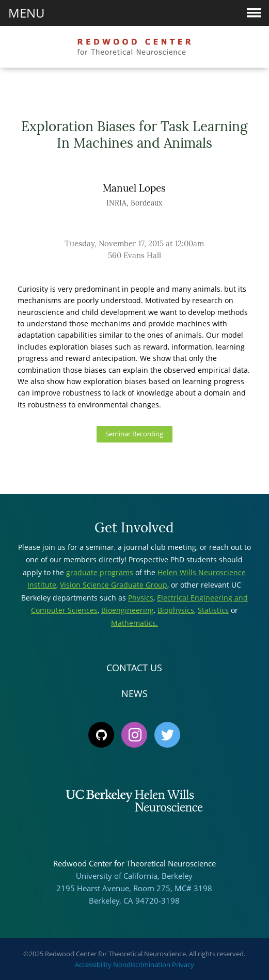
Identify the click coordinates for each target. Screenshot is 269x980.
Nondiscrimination (142, 965)
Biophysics (176, 610)
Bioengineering (128, 610)
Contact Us (134, 668)
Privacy (183, 965)
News (134, 693)
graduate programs (100, 572)
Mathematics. (134, 623)
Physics (141, 598)
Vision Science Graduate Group (114, 585)
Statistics (213, 610)
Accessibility (93, 965)
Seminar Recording (134, 434)
